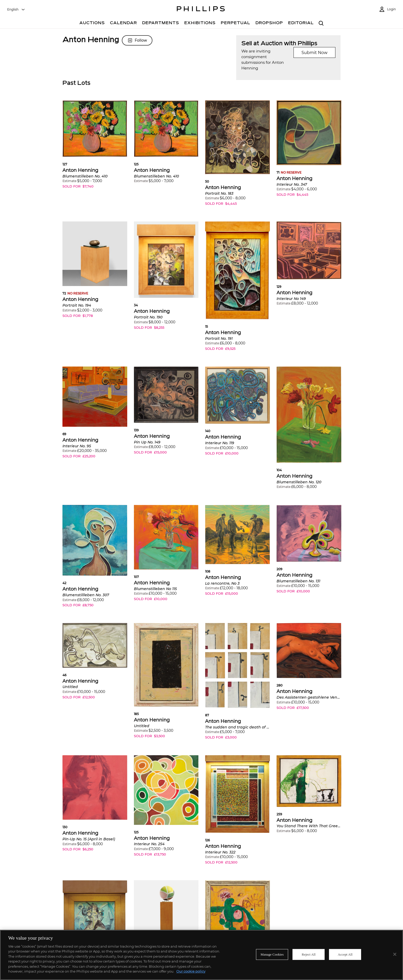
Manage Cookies (272, 954)
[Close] (395, 954)
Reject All (309, 954)
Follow (137, 40)
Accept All (345, 954)
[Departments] (161, 24)
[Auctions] (92, 24)
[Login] (387, 9)
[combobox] (16, 10)
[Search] (321, 24)
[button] (95, 148)
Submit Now (314, 53)
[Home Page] (201, 10)
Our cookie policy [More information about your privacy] (191, 971)
